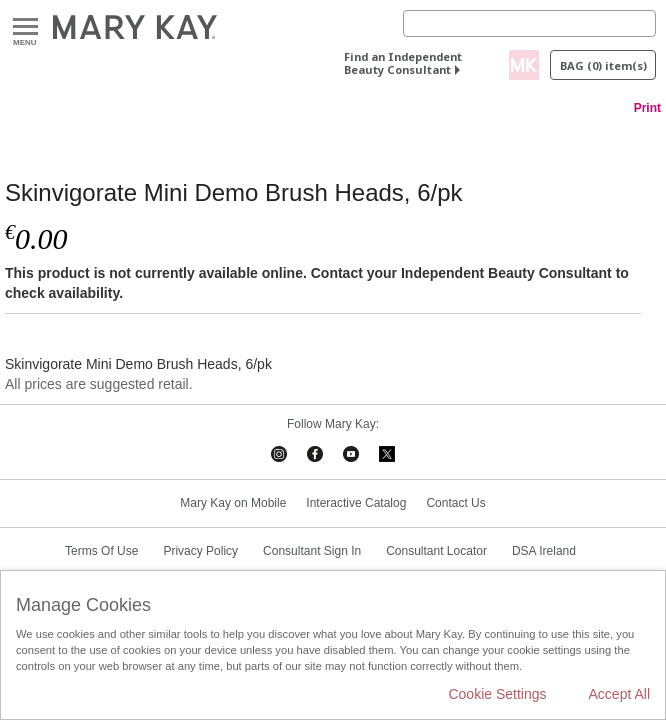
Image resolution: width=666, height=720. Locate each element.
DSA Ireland (544, 551)
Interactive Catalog (356, 503)
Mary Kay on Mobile (233, 503)
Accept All (619, 694)
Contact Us (455, 503)
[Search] (529, 23)
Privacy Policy (200, 551)
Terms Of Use (101, 551)
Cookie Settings (497, 694)
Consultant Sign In (312, 551)
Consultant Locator (436, 551)
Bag (603, 65)
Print (647, 108)
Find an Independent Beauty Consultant (403, 63)
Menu (25, 27)
